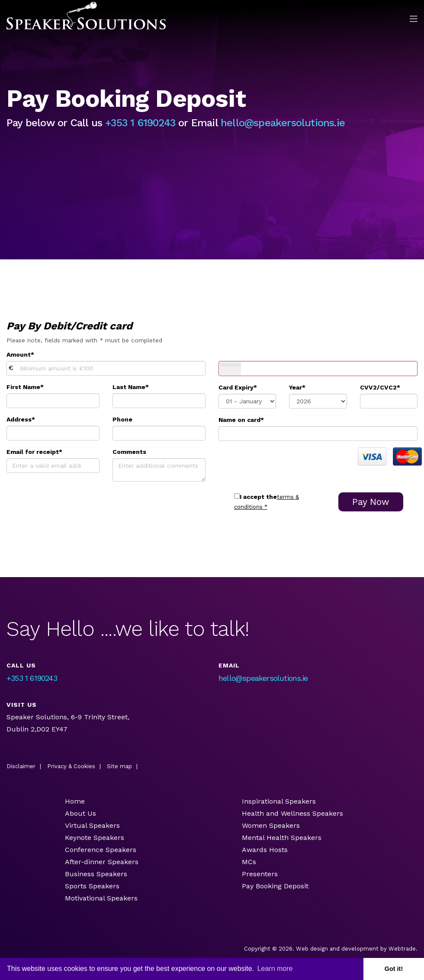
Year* (297, 387)
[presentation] (284, 464)
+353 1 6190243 (140, 123)
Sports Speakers (92, 886)
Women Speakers (271, 825)
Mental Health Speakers (282, 838)
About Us (80, 813)
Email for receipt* (34, 452)
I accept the (258, 497)
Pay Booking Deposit (275, 886)
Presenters (261, 874)
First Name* (25, 387)
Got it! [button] (394, 969)
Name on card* (241, 420)
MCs (249, 862)
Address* (21, 419)
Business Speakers (96, 874)
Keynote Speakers (95, 838)
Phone (122, 419)
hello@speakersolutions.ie (283, 123)
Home (75, 801)
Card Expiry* (238, 387)
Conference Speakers (101, 850)
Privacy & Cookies (71, 766)
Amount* (20, 354)
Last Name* (131, 387)
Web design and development (337, 949)
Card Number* (240, 354)
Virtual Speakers (92, 825)
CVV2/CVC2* (380, 387)
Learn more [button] (275, 969)
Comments (129, 452)
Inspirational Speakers (279, 801)
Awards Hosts (265, 850)
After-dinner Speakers (102, 862)
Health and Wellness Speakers (292, 813)
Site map (119, 766)
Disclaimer (21, 766)
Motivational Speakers (101, 898)
